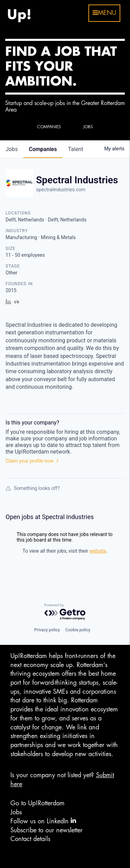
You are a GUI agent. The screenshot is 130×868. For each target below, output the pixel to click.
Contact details (30, 839)
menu (104, 13)
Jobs (16, 812)
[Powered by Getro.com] (65, 612)
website (98, 551)
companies (43, 149)
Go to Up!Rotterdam (37, 803)
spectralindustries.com (61, 190)
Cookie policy (78, 630)
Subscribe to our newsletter (46, 830)
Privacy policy (47, 630)
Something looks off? (33, 488)
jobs (12, 149)
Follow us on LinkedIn (43, 821)
